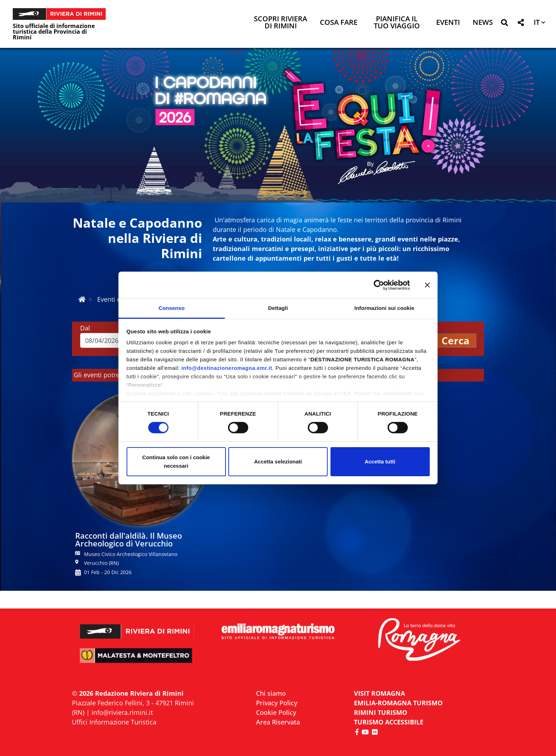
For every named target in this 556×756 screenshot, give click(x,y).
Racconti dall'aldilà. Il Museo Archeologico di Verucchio (129, 539)
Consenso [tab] (171, 308)
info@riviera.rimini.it (122, 712)
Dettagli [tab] (278, 308)
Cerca (455, 340)
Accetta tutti (380, 462)
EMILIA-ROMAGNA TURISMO (398, 703)
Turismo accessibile (389, 722)
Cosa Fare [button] (339, 23)
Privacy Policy (277, 703)
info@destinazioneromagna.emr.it (227, 368)
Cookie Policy (276, 712)
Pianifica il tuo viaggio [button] (397, 23)
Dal (85, 328)
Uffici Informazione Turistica (114, 722)
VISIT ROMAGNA (379, 693)
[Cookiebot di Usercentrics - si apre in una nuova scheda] (379, 285)
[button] (504, 24)
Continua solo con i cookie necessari (176, 462)
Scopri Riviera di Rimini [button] (280, 23)
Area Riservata (278, 722)
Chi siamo (271, 693)
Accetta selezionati (278, 462)
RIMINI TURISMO (380, 712)
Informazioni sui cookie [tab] (385, 308)
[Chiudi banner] (427, 285)
